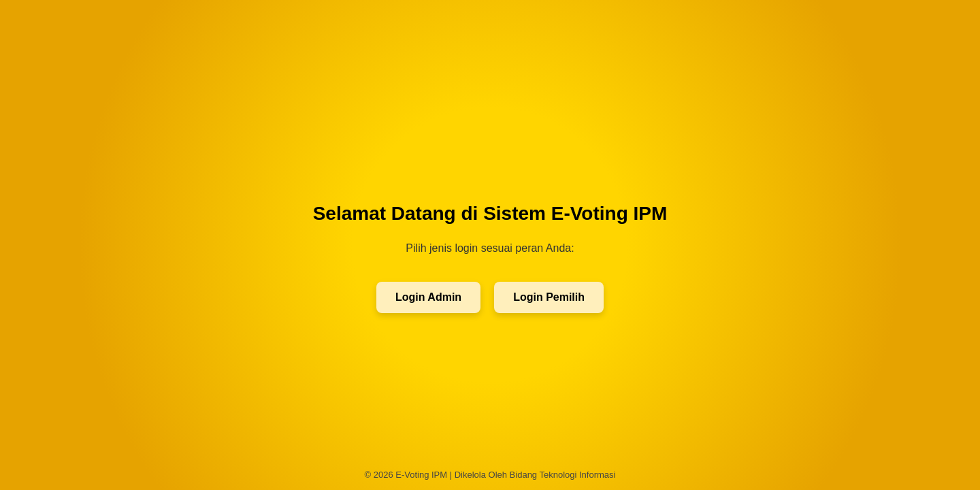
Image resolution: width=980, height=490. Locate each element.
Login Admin (428, 297)
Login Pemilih (549, 297)
